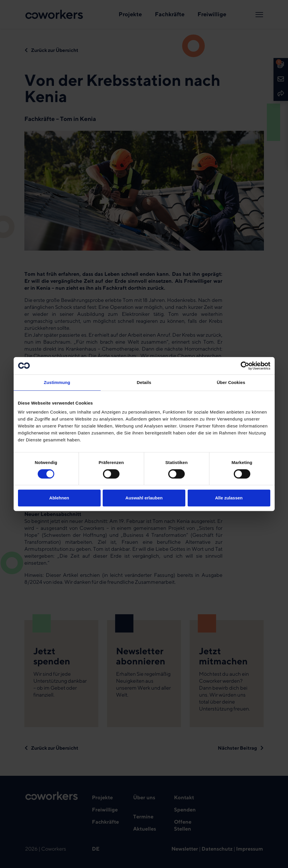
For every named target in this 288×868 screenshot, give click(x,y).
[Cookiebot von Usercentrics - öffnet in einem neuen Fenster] (245, 366)
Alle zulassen (229, 498)
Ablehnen (59, 498)
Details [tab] (144, 382)
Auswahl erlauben (144, 498)
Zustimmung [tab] (57, 382)
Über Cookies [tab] (231, 382)
